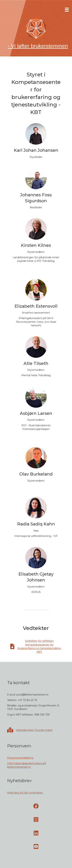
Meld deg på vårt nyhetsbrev (25, 793)
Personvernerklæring (20, 758)
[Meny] (67, 10)
